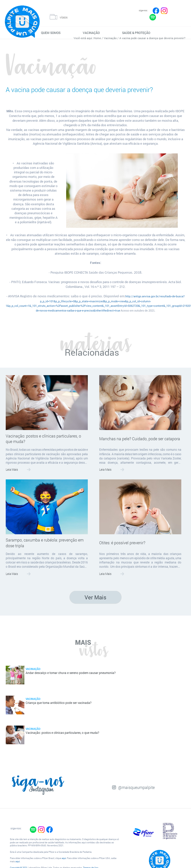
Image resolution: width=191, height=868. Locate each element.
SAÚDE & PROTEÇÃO (136, 33)
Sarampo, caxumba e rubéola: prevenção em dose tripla (45, 543)
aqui (64, 858)
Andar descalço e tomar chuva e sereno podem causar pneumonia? (71, 673)
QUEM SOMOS (51, 33)
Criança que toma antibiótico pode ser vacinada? (59, 703)
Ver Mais (95, 597)
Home (97, 38)
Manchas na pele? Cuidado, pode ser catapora (140, 439)
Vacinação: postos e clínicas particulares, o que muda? (43, 439)
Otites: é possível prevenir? (122, 543)
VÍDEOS (64, 18)
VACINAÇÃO (91, 33)
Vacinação (110, 38)
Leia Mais (12, 469)
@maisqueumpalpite (136, 787)
